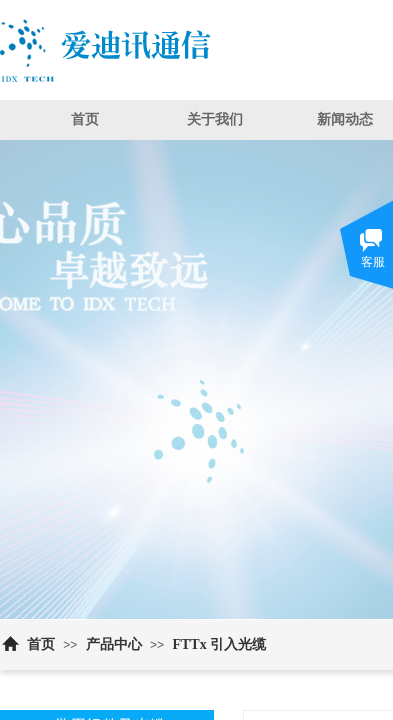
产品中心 (114, 644)
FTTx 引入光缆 (219, 644)
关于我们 (215, 119)
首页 (85, 119)
